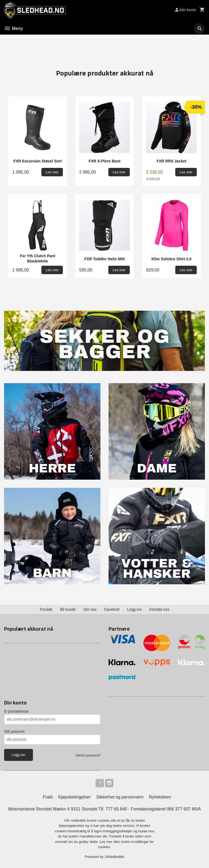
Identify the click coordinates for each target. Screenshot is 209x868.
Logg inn (134, 609)
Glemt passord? (88, 755)
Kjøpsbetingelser (74, 798)
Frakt (48, 798)
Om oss (90, 609)
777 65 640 (116, 810)
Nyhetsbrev (160, 798)
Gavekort (112, 609)
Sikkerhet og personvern (120, 798)
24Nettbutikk (114, 857)
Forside (46, 609)
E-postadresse (16, 711)
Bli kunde (68, 609)
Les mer (107, 842)
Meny (13, 28)
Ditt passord (14, 731)
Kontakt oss (159, 609)
